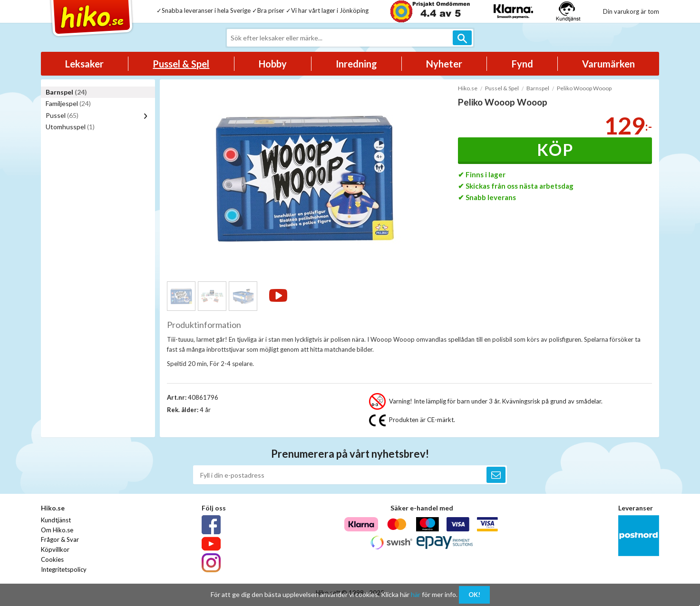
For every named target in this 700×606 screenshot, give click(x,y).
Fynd (522, 64)
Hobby (273, 64)
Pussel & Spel (181, 64)
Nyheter (444, 64)
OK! (474, 595)
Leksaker (84, 64)
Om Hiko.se (57, 530)
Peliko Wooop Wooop (584, 88)
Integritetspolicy (64, 569)
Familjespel (68, 103)
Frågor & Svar (60, 539)
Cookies (52, 559)
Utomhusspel (70, 127)
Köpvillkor (55, 549)
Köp (555, 149)
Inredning (356, 64)
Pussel (62, 115)
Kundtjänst (56, 520)
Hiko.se (468, 88)
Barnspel (66, 92)
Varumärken (608, 64)
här (416, 594)
